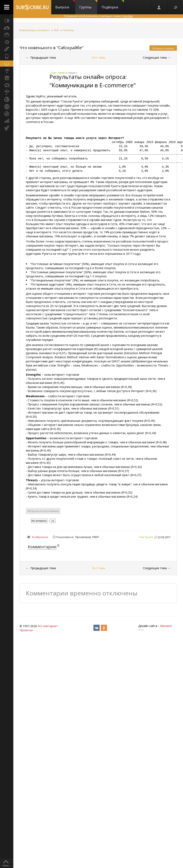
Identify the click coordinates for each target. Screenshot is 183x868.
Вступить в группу (163, 48)
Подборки (113, 5)
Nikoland (166, 626)
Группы (88, 5)
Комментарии (42, 547)
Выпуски (65, 5)
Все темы (99, 57)
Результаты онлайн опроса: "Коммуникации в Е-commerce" (93, 81)
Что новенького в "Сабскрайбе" (51, 48)
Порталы (69, 30)
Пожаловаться (65, 537)
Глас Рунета (146, 537)
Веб (56, 30)
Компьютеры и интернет (35, 30)
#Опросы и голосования (43, 511)
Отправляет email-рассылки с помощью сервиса (98, 16)
